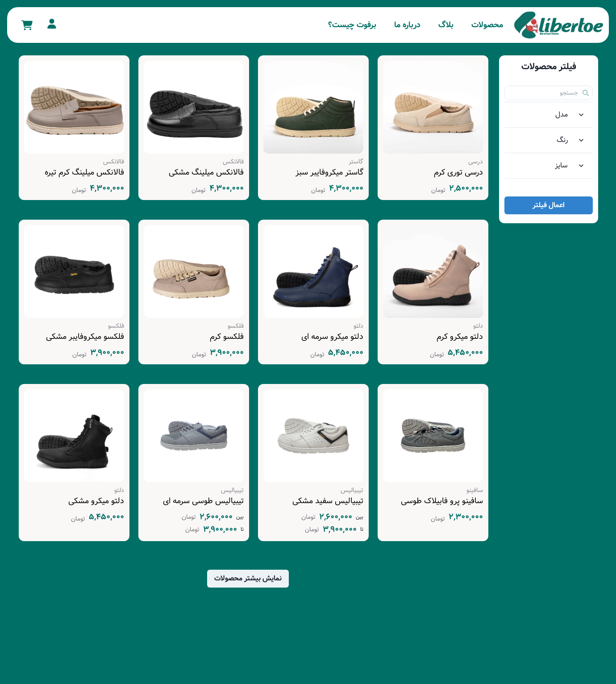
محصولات (487, 25)
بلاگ (446, 25)
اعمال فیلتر (549, 205)
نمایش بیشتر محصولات (248, 578)
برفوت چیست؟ (352, 25)
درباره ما (407, 25)
